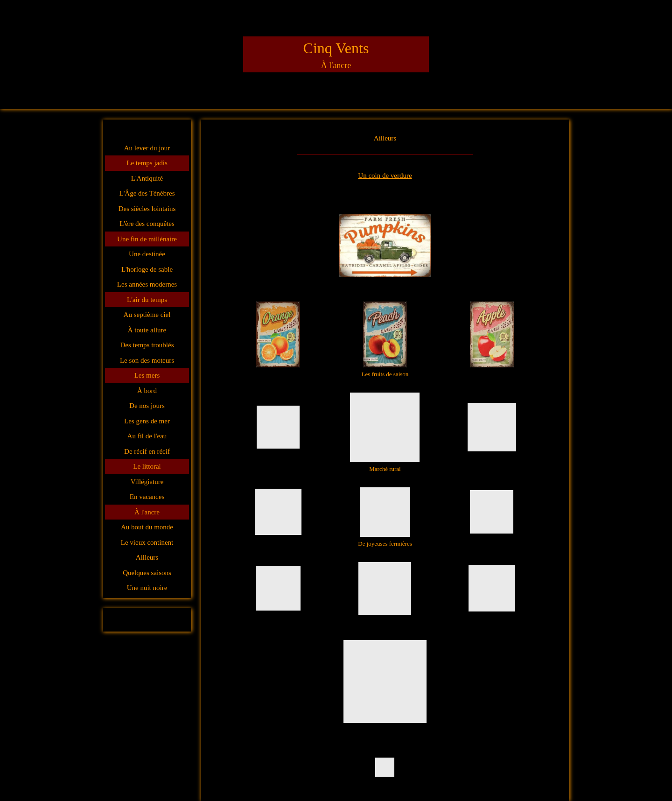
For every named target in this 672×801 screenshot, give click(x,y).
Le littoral (147, 466)
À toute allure (147, 330)
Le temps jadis (147, 163)
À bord (147, 391)
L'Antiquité (147, 178)
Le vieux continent (147, 542)
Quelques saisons (147, 573)
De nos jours (147, 406)
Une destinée (147, 254)
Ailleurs (147, 557)
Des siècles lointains (147, 209)
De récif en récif (147, 451)
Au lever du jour (147, 148)
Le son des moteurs (147, 360)
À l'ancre (147, 512)
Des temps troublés (147, 345)
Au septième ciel (147, 315)
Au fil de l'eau (147, 436)
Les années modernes (147, 284)
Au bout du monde (147, 527)
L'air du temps (147, 300)
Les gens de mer (147, 421)
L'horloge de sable (147, 269)
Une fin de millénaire (147, 239)
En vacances (147, 497)
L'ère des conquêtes (147, 224)
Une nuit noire (147, 588)
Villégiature (147, 482)
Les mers (147, 375)
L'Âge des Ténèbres (147, 193)
